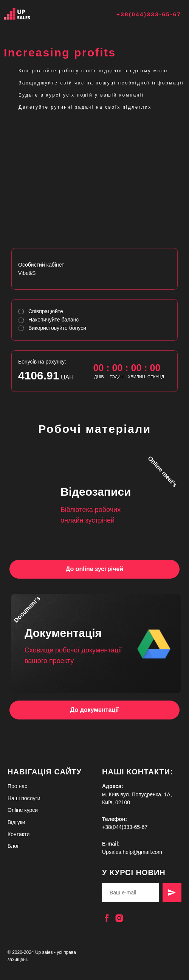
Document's (27, 609)
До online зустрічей (94, 569)
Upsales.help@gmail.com (132, 852)
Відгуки (16, 822)
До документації (94, 710)
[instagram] (119, 918)
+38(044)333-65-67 (149, 14)
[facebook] (107, 918)
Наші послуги (24, 798)
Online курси (23, 810)
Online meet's (163, 471)
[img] (26, 14)
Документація (63, 633)
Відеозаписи (96, 492)
